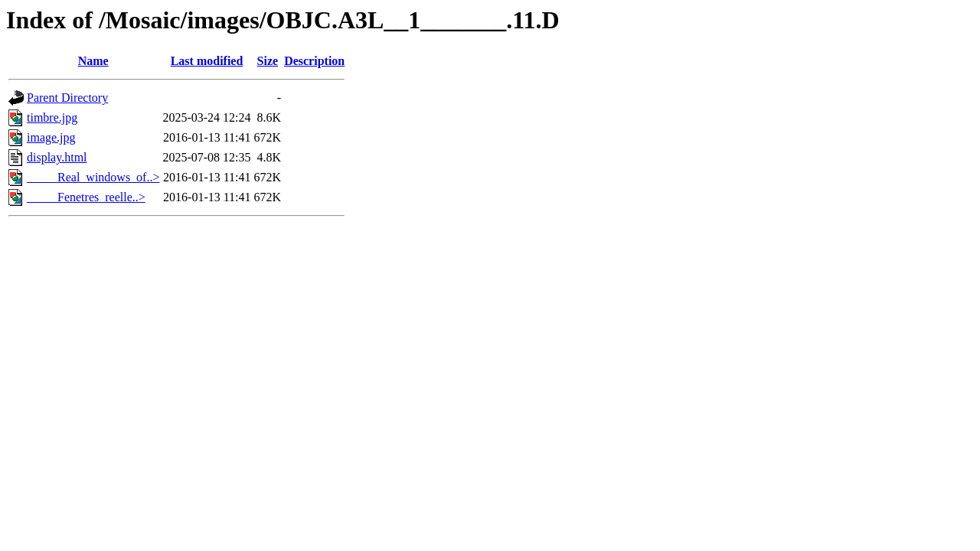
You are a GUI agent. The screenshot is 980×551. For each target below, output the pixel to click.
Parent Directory (67, 98)
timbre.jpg (52, 117)
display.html (57, 157)
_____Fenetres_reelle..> (86, 197)
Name (93, 61)
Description (314, 61)
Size (268, 61)
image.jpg (51, 137)
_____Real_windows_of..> (93, 177)
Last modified (207, 61)
